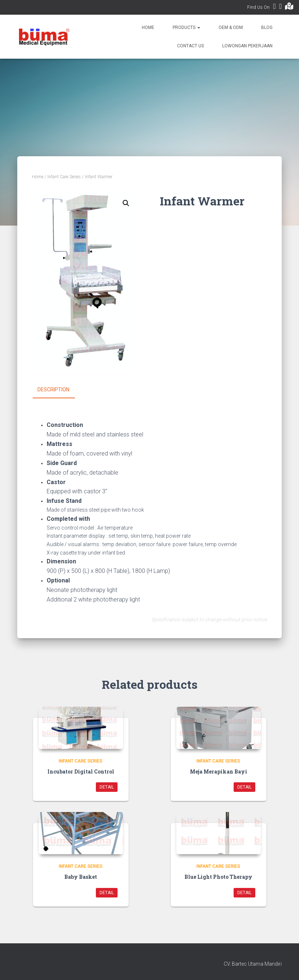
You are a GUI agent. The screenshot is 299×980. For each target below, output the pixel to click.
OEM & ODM (231, 28)
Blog (267, 28)
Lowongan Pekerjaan (247, 46)
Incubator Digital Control (81, 771)
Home (148, 28)
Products (186, 28)
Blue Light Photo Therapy (218, 877)
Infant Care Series (64, 177)
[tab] (59, 390)
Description (53, 390)
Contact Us (190, 46)
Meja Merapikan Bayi (219, 771)
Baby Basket (81, 877)
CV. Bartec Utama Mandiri (253, 963)
